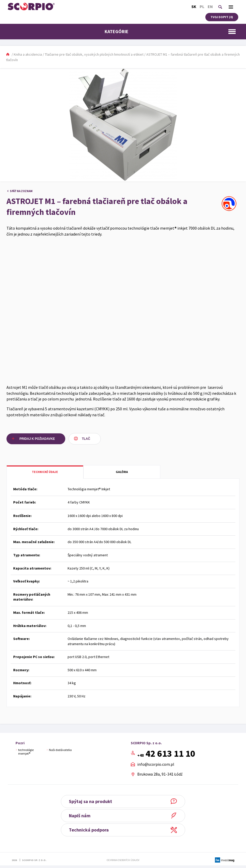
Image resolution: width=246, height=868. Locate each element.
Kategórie (171, 31)
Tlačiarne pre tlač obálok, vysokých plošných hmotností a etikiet (94, 54)
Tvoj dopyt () (222, 17)
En (210, 6)
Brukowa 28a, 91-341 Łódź (160, 774)
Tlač (86, 439)
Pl (202, 6)
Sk (194, 6)
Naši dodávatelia (60, 750)
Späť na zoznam (21, 191)
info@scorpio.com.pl (156, 764)
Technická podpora (89, 830)
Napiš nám (80, 816)
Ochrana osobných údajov (123, 860)
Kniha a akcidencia (28, 54)
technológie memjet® (26, 752)
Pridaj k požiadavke (37, 439)
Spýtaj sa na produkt (91, 801)
